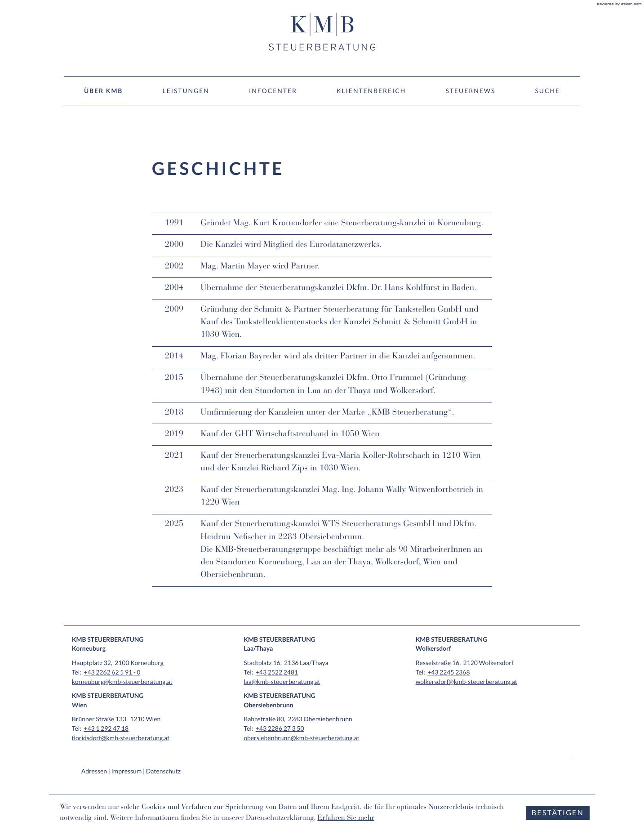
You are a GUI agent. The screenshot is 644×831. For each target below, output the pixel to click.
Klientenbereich (371, 91)
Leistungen (186, 91)
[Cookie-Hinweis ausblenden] (558, 813)
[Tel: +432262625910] (112, 672)
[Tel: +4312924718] (106, 728)
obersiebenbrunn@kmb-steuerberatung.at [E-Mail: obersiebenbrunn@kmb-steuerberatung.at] (301, 738)
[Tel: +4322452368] (449, 672)
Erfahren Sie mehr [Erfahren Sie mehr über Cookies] (346, 818)
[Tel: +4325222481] (277, 672)
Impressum (127, 771)
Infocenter (273, 91)
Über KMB (103, 91)
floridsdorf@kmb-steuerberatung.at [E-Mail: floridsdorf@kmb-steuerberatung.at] (121, 738)
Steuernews (471, 91)
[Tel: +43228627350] (280, 728)
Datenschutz (164, 771)
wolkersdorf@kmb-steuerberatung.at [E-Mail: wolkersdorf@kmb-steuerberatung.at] (466, 681)
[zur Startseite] (322, 32)
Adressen (94, 771)
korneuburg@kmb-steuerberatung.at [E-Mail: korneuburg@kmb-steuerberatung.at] (122, 681)
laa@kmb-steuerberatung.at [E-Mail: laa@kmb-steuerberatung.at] (282, 681)
